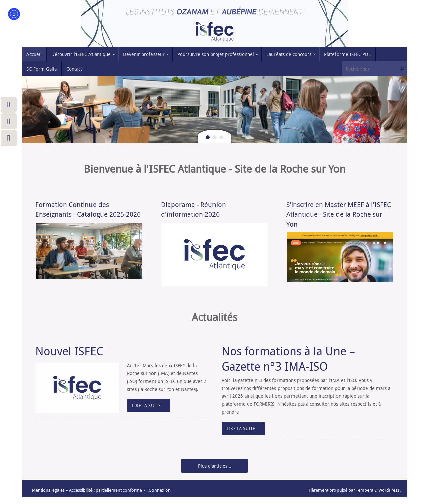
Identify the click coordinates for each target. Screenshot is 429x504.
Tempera (365, 490)
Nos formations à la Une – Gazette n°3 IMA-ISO (288, 358)
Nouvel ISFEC (69, 351)
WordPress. (389, 490)
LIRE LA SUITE (150, 406)
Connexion (160, 490)
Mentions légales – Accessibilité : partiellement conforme (87, 490)
